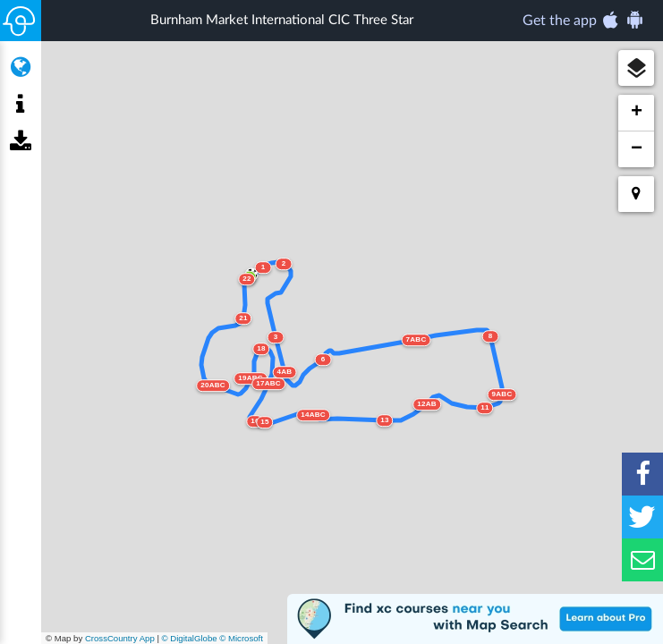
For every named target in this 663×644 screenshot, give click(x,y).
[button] (636, 68)
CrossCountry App (120, 638)
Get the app (584, 20)
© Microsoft (241, 638)
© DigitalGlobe (190, 638)
